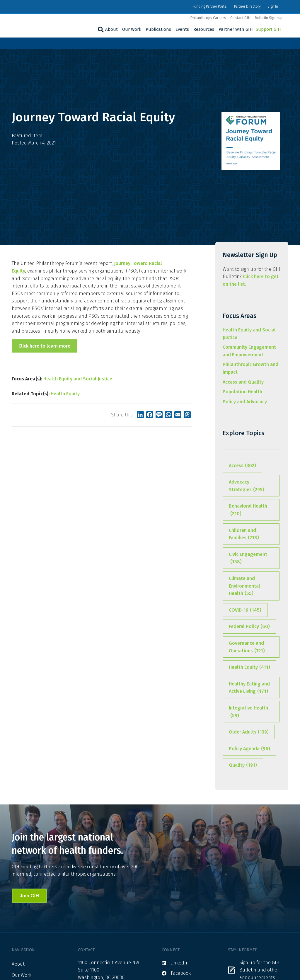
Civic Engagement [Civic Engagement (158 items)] (248, 559)
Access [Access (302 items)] (242, 466)
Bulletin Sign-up (269, 18)
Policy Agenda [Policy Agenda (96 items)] (249, 749)
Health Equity (65, 394)
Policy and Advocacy (245, 402)
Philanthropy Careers (208, 18)
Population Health (242, 392)
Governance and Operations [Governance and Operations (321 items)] (247, 647)
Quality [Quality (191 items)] (243, 765)
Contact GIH (240, 18)
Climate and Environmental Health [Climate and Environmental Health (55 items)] (244, 586)
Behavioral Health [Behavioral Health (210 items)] (248, 510)
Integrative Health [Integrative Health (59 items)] (248, 712)
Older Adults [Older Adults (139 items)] (249, 732)
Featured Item (27, 136)
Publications (158, 29)
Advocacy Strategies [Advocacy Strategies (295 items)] (247, 486)
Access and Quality (243, 382)
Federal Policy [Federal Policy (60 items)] (249, 627)
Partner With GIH (236, 29)
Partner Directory (247, 6)
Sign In (273, 6)
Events (182, 29)
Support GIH (268, 29)
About (111, 29)
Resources (204, 29)
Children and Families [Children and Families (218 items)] (244, 535)
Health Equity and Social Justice (78, 379)
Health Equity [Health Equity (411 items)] (249, 667)
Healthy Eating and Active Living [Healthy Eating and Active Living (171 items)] (249, 688)
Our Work (132, 29)
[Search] (100, 30)
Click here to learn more (44, 346)
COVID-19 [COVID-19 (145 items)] (245, 610)
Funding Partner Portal (210, 6)
